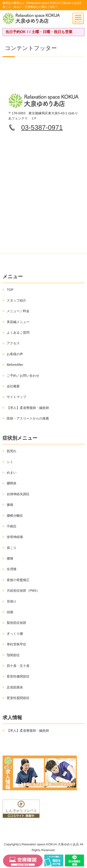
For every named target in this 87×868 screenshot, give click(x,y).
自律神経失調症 (18, 494)
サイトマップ (16, 397)
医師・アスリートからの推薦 (28, 418)
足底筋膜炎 (15, 687)
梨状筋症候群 (16, 623)
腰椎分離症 (15, 516)
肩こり (12, 548)
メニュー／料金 (18, 311)
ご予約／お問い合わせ (23, 376)
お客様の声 (15, 354)
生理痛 (12, 569)
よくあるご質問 (18, 333)
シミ (10, 462)
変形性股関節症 (18, 698)
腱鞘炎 (12, 483)
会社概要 (13, 386)
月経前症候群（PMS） (23, 591)
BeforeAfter (15, 365)
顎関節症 (13, 655)
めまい (12, 473)
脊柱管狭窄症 (16, 644)
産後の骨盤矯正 (18, 580)
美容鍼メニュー (18, 322)
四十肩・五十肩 (18, 666)
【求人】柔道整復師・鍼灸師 (28, 408)
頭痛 (10, 612)
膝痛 (10, 505)
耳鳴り (12, 601)
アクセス (13, 343)
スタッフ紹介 (16, 300)
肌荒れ (12, 451)
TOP (10, 290)
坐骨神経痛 (15, 537)
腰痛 (10, 558)
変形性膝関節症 (18, 676)
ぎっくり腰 (15, 634)
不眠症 (12, 526)
